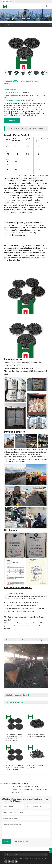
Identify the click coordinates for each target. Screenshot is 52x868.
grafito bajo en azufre (17, 796)
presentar (6, 845)
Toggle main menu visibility (43, 5)
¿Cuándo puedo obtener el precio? (18, 699)
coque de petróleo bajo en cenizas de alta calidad (25, 791)
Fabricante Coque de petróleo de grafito (22, 793)
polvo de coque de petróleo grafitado (22, 788)
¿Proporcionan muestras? (15, 706)
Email (12, 124)
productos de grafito (41, 793)
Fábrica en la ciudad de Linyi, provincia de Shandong (24, 644)
